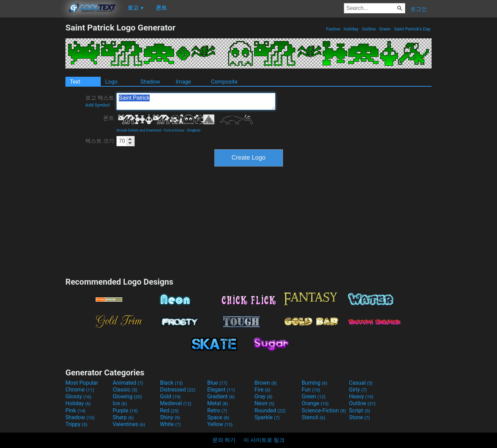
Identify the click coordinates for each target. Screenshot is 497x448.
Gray (263, 396)
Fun (311, 390)
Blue (217, 383)
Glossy (78, 396)
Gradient (221, 396)
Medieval (176, 403)
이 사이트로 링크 (264, 440)
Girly (358, 390)
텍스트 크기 (100, 141)
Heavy (361, 396)
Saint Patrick (196, 101)
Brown (266, 383)
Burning (315, 383)
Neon (264, 403)
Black (171, 383)
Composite (224, 82)
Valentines (129, 424)
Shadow (150, 82)
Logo (111, 82)
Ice (120, 403)
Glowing (127, 396)
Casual (361, 383)
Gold (170, 396)
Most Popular (82, 383)
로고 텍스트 (100, 101)
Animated (128, 383)
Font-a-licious (174, 130)
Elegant (221, 390)
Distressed (178, 390)
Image (183, 82)
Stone (359, 417)
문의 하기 (224, 440)
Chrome (80, 390)
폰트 (109, 118)
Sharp (123, 417)
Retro (217, 410)
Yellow (220, 424)
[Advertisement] (33, 125)
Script (360, 410)
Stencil (313, 417)
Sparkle (267, 417)
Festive (333, 29)
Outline (369, 29)
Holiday (351, 29)
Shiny (170, 417)
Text (75, 82)
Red (169, 410)
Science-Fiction (324, 410)
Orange (315, 403)
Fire (263, 390)
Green (385, 29)
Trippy (76, 424)
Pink (76, 410)
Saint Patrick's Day (412, 29)
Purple (125, 410)
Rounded (270, 410)
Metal (218, 403)
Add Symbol (97, 105)
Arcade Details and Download (139, 130)
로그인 (419, 9)
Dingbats (194, 130)
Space (218, 417)
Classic (125, 390)
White (170, 424)
